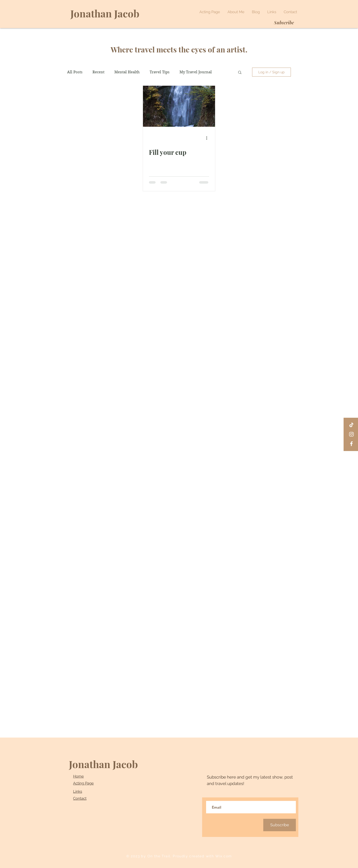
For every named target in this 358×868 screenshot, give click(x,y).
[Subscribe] (284, 23)
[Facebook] (351, 444)
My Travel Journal (196, 72)
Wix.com (224, 856)
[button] (240, 73)
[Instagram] (351, 434)
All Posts (75, 72)
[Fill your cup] (179, 106)
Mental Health (127, 72)
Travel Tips (160, 72)
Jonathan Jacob (103, 764)
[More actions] (208, 138)
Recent (98, 72)
